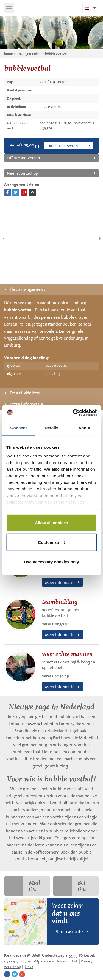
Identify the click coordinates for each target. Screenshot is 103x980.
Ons (22, 886)
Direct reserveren (63, 146)
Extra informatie (24, 404)
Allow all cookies (51, 523)
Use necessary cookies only (51, 562)
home (9, 54)
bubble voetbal (18, 310)
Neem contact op (22, 173)
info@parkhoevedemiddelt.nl (53, 961)
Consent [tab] (19, 428)
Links (29, 967)
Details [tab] (52, 428)
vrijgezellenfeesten (24, 796)
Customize (52, 542)
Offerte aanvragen (23, 158)
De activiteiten (22, 393)
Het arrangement (25, 289)
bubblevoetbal (56, 53)
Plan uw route (69, 931)
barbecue (73, 759)
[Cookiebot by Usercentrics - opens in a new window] (73, 413)
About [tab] (84, 428)
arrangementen (29, 54)
